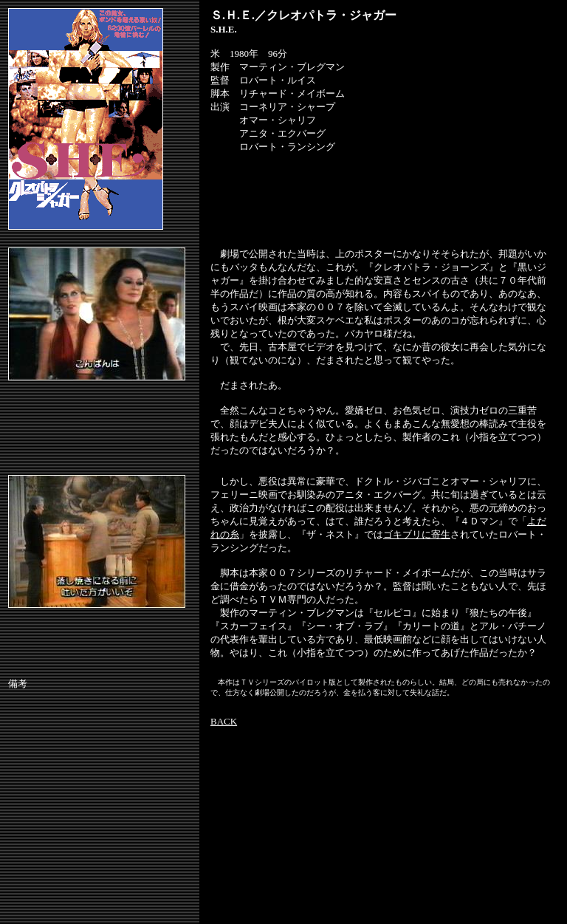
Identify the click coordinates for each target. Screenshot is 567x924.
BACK (224, 721)
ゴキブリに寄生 (417, 534)
